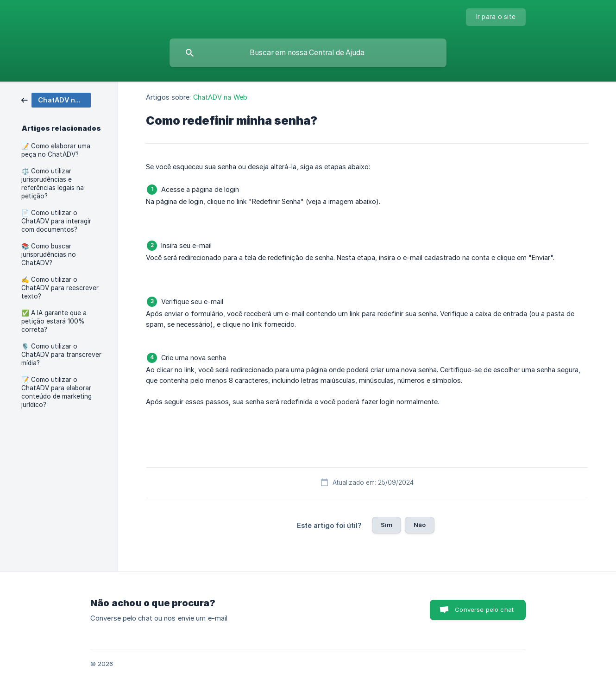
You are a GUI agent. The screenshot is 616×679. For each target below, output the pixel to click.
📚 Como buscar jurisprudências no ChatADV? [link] (49, 254)
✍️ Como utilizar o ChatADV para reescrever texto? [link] (60, 288)
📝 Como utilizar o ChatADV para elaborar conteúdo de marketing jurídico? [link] (57, 392)
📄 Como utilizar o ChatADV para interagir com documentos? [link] (56, 221)
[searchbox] (308, 53)
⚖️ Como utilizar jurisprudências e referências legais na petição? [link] (53, 184)
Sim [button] (387, 525)
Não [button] (420, 525)
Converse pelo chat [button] (484, 609)
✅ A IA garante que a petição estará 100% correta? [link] (54, 321)
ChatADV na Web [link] (220, 97)
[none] (496, 17)
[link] (56, 99)
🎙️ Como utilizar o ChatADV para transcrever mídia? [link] (61, 355)
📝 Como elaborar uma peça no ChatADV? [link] (56, 150)
